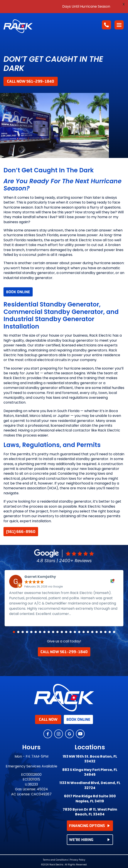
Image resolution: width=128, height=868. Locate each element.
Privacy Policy (78, 860)
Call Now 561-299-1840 (31, 81)
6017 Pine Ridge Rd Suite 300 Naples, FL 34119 (90, 799)
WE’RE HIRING (89, 840)
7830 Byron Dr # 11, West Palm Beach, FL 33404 (90, 812)
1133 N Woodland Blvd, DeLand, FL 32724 (90, 785)
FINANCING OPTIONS (89, 826)
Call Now (48, 719)
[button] (14, 632)
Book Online (18, 292)
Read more (82, 614)
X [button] (124, 4)
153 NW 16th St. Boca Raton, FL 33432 (90, 759)
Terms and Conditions (55, 860)
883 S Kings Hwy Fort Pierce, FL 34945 (90, 772)
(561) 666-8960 (21, 532)
